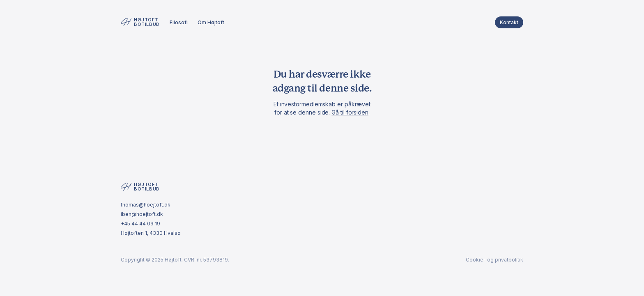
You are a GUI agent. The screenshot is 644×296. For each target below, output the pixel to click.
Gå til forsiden (350, 112)
